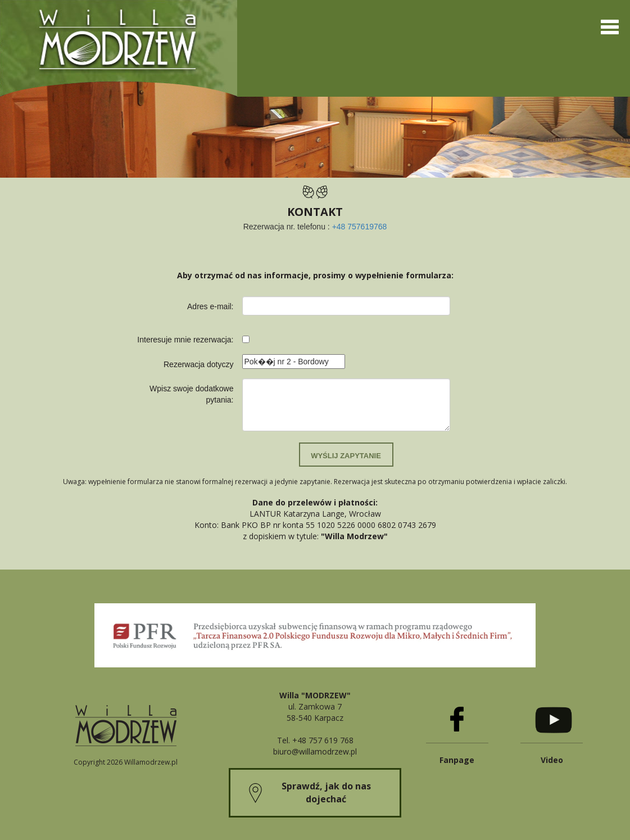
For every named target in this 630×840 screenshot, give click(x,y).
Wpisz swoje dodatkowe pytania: (191, 394)
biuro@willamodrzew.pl (315, 751)
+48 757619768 (360, 227)
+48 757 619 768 (323, 740)
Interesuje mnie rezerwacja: (185, 340)
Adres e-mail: (210, 306)
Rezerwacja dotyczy (199, 364)
